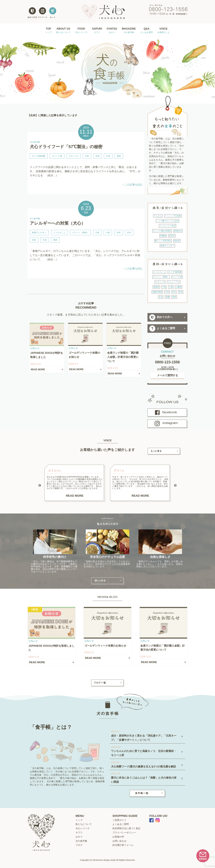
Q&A (147, 31)
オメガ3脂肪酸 (39, 156)
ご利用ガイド (119, 820)
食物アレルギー (39, 232)
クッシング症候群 (173, 216)
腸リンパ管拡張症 (163, 241)
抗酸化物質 (157, 292)
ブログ (79, 845)
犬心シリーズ (83, 828)
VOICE (163, 31)
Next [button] (175, 486)
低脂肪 (156, 287)
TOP (49, 31)
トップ (79, 820)
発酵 (167, 297)
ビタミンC (74, 156)
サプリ (79, 832)
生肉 (98, 156)
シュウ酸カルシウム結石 (167, 221)
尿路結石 (178, 231)
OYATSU (112, 31)
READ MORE (75, 496)
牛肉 (87, 156)
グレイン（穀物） (80, 232)
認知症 (177, 241)
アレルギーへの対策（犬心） (58, 223)
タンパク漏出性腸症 (162, 231)
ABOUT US (63, 31)
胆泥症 (172, 236)
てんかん (158, 216)
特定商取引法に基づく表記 (126, 828)
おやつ (79, 837)
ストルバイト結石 (167, 226)
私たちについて (84, 824)
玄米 (129, 232)
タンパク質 (57, 156)
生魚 (108, 156)
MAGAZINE (129, 31)
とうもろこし (60, 232)
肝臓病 (163, 236)
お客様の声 (118, 837)
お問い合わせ (119, 841)
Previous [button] (40, 486)
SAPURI (97, 31)
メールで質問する (167, 375)
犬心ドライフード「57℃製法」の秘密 (66, 147)
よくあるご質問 (162, 328)
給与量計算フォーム (123, 845)
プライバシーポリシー (124, 832)
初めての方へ (161, 317)
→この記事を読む (132, 185)
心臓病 (179, 287)
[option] (75, 483)
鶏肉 (119, 156)
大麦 (97, 232)
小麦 (108, 232)
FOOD (81, 31)
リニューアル (174, 282)
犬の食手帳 (81, 841)
